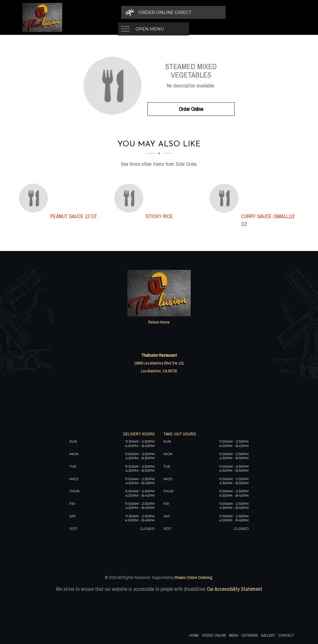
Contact (286, 635)
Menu (234, 635)
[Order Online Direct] (230, 12)
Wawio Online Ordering (193, 577)
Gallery (268, 635)
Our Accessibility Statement (234, 589)
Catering (250, 635)
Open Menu (150, 12)
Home (194, 635)
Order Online (191, 109)
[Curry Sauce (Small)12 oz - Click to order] (226, 198)
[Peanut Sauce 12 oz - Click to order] (35, 198)
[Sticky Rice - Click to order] (130, 198)
